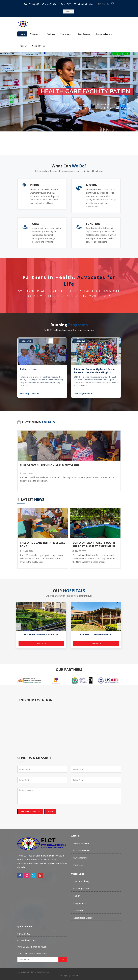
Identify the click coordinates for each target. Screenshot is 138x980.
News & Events (39, 46)
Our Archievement (82, 850)
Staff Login (78, 910)
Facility (77, 896)
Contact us (69, 11)
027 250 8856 (33, 4)
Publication (78, 865)
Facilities (51, 34)
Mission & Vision (81, 843)
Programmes (66, 34)
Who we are (36, 34)
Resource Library (105, 34)
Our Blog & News (82, 888)
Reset (50, 812)
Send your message (31, 812)
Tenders (24, 46)
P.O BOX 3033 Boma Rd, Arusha (32, 947)
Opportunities (85, 34)
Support (75, 976)
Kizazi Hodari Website (83, 918)
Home (22, 34)
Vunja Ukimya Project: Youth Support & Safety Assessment (94, 545)
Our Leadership (80, 858)
